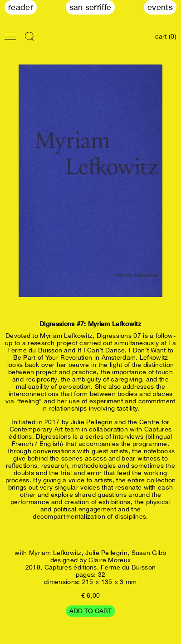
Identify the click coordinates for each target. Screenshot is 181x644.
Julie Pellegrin (106, 553)
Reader (21, 7)
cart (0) (166, 36)
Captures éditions (71, 567)
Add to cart (90, 611)
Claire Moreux (110, 560)
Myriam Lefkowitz (55, 553)
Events (160, 7)
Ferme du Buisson (128, 567)
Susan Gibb (149, 553)
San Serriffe (90, 7)
